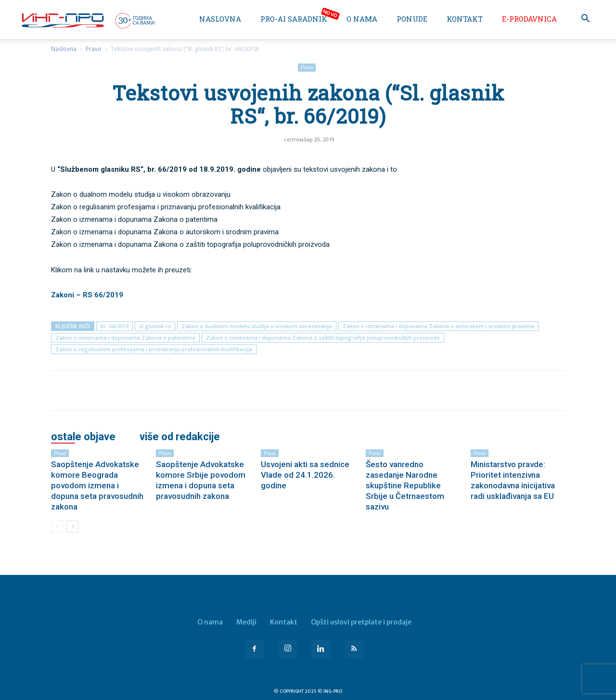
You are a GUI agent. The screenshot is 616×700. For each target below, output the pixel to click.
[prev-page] (57, 527)
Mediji (246, 622)
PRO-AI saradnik (294, 19)
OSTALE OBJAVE (83, 437)
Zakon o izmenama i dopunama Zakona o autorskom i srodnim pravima (438, 326)
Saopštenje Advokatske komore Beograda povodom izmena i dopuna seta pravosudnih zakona (97, 485)
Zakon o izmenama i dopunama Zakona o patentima (125, 337)
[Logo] (88, 20)
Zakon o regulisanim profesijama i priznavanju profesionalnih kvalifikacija (154, 349)
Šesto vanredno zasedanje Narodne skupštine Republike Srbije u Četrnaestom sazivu (405, 485)
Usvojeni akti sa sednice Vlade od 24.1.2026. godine (305, 475)
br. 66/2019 (115, 326)
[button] (585, 19)
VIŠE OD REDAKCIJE (180, 437)
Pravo (94, 49)
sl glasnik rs (155, 326)
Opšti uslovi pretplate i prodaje (361, 622)
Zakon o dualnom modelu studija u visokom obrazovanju (257, 326)
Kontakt (465, 19)
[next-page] (72, 527)
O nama (362, 19)
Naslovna (220, 19)
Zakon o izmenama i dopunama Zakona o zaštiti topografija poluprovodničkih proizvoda (323, 337)
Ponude (412, 19)
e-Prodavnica (529, 19)
